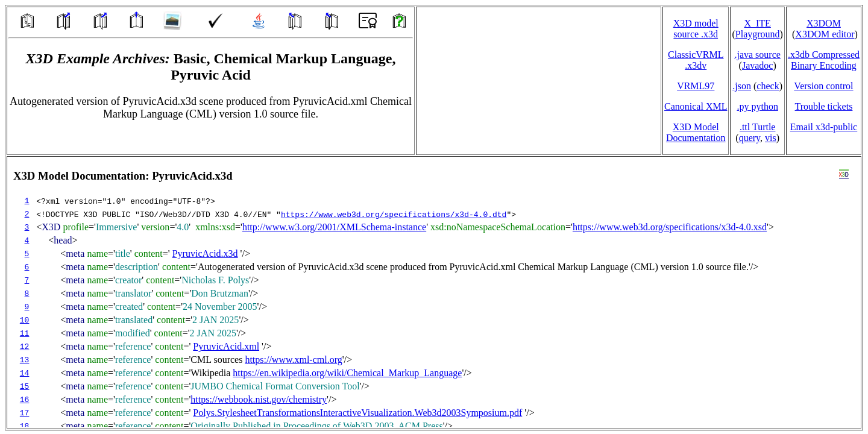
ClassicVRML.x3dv (696, 60)
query (750, 138)
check (768, 86)
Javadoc (758, 65)
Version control (823, 86)
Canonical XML (696, 106)
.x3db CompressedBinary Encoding (824, 60)
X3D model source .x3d (696, 29)
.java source (757, 55)
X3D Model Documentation (696, 132)
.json (742, 86)
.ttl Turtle (758, 127)
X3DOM (824, 23)
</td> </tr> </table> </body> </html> (434, 292)
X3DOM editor (825, 34)
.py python (757, 106)
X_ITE (757, 23)
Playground (758, 34)
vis (771, 138)
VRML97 (696, 86)
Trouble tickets (824, 106)
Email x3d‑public (824, 127)
